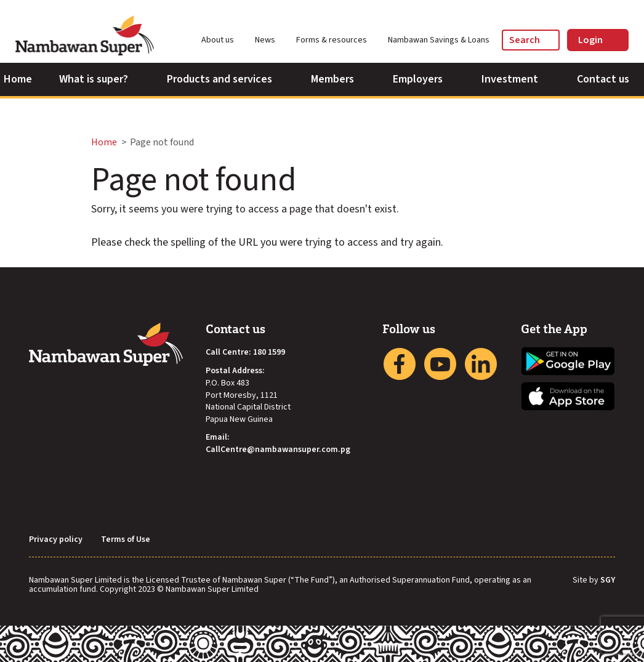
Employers (424, 79)
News (271, 40)
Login (598, 40)
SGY (608, 581)
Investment (516, 79)
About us (223, 40)
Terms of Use (126, 540)
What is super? (99, 79)
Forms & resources (337, 40)
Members (338, 79)
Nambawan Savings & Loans (439, 40)
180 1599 (269, 353)
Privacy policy (56, 540)
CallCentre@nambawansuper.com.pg (278, 450)
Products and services (225, 79)
